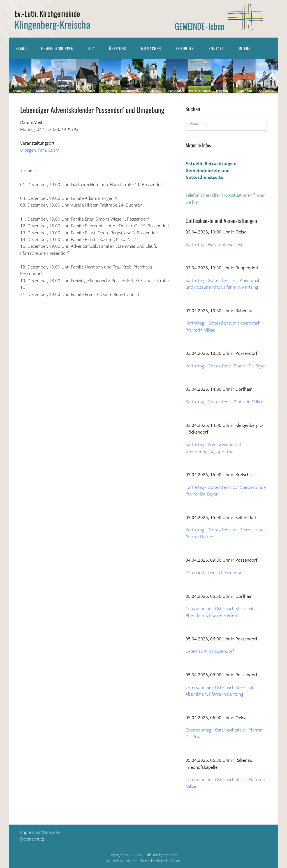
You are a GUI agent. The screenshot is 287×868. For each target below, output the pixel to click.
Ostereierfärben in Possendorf (214, 573)
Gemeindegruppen (57, 48)
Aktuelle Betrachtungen (211, 163)
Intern (245, 48)
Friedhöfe (185, 48)
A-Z (91, 48)
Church (113, 861)
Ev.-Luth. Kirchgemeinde (47, 13)
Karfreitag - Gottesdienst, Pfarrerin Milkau (225, 402)
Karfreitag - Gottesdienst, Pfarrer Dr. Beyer (226, 366)
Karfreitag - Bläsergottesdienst (214, 244)
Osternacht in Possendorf (210, 651)
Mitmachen (151, 48)
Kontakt (216, 48)
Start (21, 48)
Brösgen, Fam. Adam (40, 150)
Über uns (118, 48)
